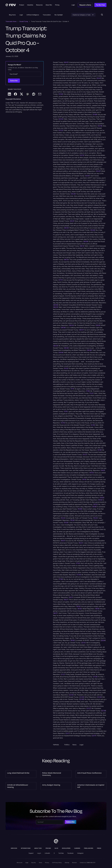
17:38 (61, 579)
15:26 (72, 520)
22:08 (82, 699)
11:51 (66, 411)
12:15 (63, 423)
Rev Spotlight (59, 15)
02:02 (61, 119)
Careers (77, 848)
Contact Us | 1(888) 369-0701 (88, 863)
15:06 (94, 507)
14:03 (92, 473)
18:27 (66, 600)
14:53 (102, 498)
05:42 (66, 228)
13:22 (85, 454)
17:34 (79, 575)
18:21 (71, 597)
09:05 (98, 325)
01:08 (61, 94)
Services (14, 848)
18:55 (97, 609)
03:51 (87, 176)
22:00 (71, 695)
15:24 (95, 518)
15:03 (95, 504)
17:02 (78, 563)
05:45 (93, 230)
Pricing (48, 848)
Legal (21, 15)
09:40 (66, 348)
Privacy (47, 863)
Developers (66, 848)
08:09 (56, 305)
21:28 (95, 677)
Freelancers (89, 848)
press (99, 848)
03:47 (98, 171)
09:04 (71, 325)
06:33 (66, 260)
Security (34, 863)
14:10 (84, 479)
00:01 (66, 62)
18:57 (55, 613)
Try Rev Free (100, 5)
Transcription (47, 15)
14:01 (103, 470)
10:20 (66, 368)
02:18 (100, 126)
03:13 (82, 155)
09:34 (56, 346)
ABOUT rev (38, 848)
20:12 (83, 643)
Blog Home (12, 15)
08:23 (56, 307)
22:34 (103, 711)
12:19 (93, 425)
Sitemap (67, 863)
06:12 (82, 246)
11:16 (88, 391)
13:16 (100, 450)
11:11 (72, 389)
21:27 (63, 674)
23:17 (68, 733)
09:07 (81, 330)
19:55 (73, 640)
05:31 (72, 221)
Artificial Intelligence (33, 15)
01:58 (95, 114)
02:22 (61, 130)
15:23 (63, 518)
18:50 (78, 606)
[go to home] (56, 841)
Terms (40, 863)
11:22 (92, 393)
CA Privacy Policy (57, 863)
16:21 (81, 543)
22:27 (89, 708)
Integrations (26, 848)
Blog (56, 848)
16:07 (63, 541)
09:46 (89, 350)
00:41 (99, 78)
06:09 (86, 241)
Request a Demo (85, 5)
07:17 (61, 280)
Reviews (74, 863)
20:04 (103, 640)
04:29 (73, 194)
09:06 (63, 328)
